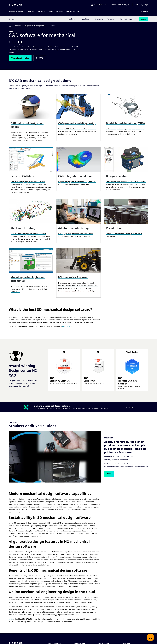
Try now (144, 19)
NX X (11, 619)
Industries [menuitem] (41, 12)
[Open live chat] (150, 637)
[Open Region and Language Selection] (99, 5)
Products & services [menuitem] (16, 12)
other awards (67, 327)
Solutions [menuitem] (31, 12)
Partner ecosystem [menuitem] (56, 12)
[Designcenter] (28, 26)
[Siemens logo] (16, 5)
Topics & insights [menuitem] (73, 12)
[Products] (18, 26)
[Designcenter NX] (42, 26)
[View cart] (137, 5)
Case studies (99, 19)
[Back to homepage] (10, 26)
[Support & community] (120, 5)
